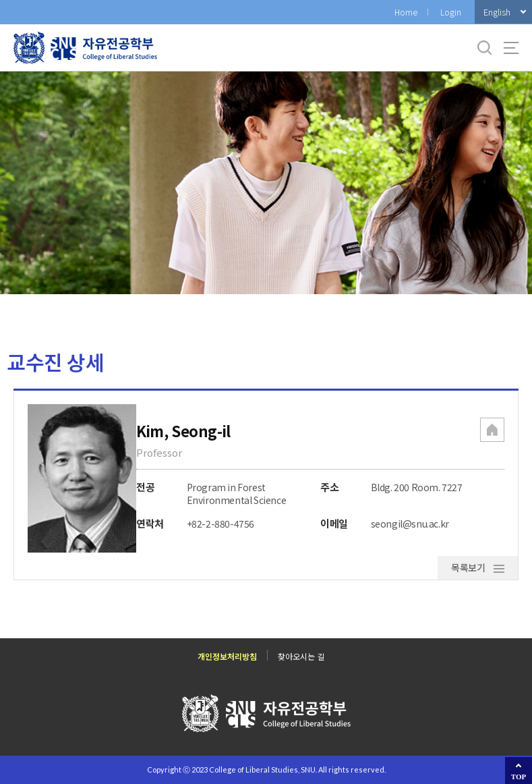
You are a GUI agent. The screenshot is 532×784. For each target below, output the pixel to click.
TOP (519, 777)
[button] (492, 431)
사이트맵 (511, 48)
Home (406, 12)
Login (451, 12)
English (497, 12)
